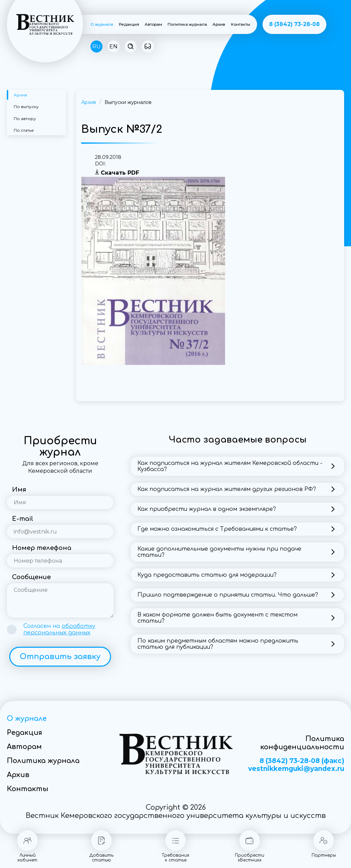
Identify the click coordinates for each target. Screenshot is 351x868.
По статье (24, 130)
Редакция (129, 24)
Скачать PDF (120, 173)
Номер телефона (42, 548)
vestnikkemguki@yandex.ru (296, 769)
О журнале (102, 24)
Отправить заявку (60, 657)
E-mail (23, 519)
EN (113, 46)
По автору (25, 119)
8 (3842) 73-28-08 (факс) (302, 761)
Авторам (153, 24)
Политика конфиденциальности (302, 743)
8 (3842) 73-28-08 (294, 24)
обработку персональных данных (59, 629)
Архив (219, 24)
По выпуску (26, 107)
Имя (19, 490)
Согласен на (59, 629)
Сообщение (31, 577)
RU (96, 46)
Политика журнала (187, 24)
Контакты (241, 24)
